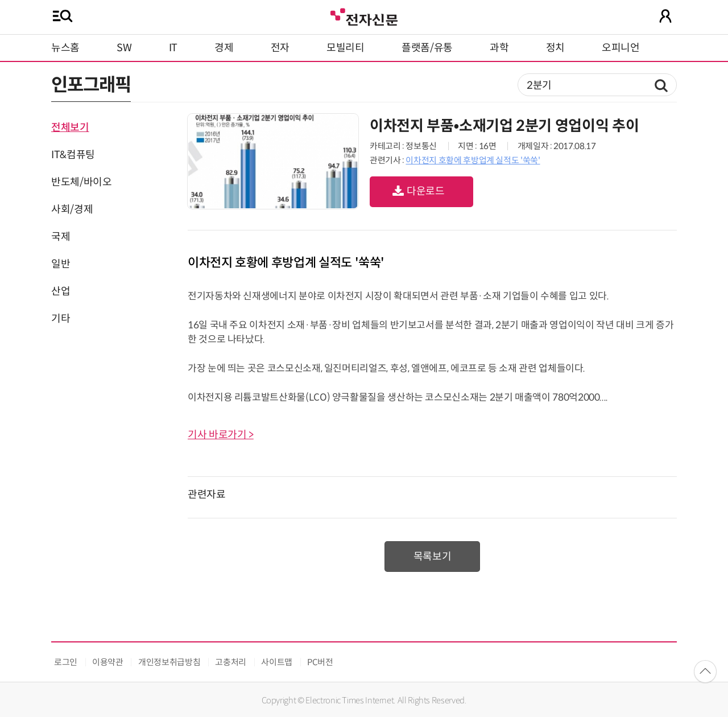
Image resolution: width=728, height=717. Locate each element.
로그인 (66, 662)
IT (173, 48)
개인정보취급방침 (169, 662)
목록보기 (433, 557)
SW (124, 48)
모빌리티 (346, 48)
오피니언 (621, 48)
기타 (61, 319)
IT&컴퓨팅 (73, 155)
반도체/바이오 (81, 182)
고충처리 (231, 662)
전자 (280, 48)
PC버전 (320, 662)
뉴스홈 (65, 48)
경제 (224, 48)
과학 (499, 48)
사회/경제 (72, 209)
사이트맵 (277, 662)
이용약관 (108, 662)
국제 (61, 237)
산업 (61, 291)
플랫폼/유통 (427, 48)
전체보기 (70, 127)
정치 (555, 48)
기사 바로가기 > (221, 435)
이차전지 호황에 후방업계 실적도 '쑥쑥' (473, 160)
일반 (61, 264)
